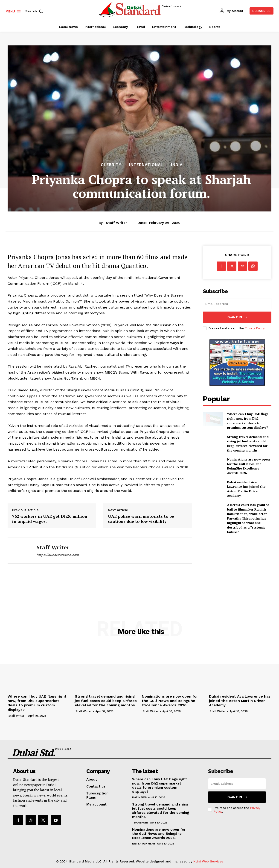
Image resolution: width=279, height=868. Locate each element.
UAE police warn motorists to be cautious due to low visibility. (141, 519)
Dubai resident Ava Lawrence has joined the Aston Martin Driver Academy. (246, 489)
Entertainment (144, 844)
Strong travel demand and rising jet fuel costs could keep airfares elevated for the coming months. (248, 443)
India (177, 165)
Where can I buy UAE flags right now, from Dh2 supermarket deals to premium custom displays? (248, 421)
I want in (237, 317)
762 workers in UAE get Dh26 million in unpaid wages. (50, 519)
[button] (35, 11)
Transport (140, 823)
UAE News (139, 797)
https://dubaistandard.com (58, 555)
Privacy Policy (255, 328)
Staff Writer (116, 223)
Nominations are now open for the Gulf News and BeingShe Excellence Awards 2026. (248, 466)
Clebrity (111, 165)
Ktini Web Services (208, 861)
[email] (237, 304)
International (146, 165)
